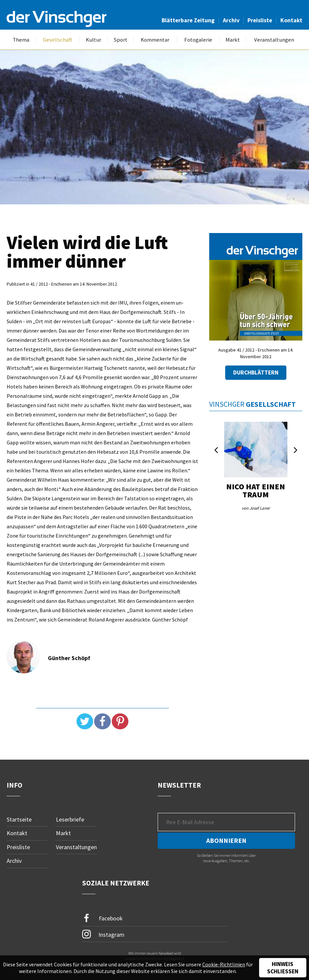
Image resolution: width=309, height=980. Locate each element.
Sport (120, 40)
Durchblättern (256, 373)
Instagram (103, 934)
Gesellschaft (58, 40)
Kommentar (155, 40)
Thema (21, 40)
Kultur (93, 40)
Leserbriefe (70, 819)
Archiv (231, 20)
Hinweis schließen (283, 968)
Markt (233, 40)
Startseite (19, 819)
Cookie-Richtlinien (224, 964)
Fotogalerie (198, 40)
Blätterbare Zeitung (188, 20)
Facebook (102, 919)
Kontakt (291, 20)
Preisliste (260, 20)
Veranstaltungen (274, 40)
